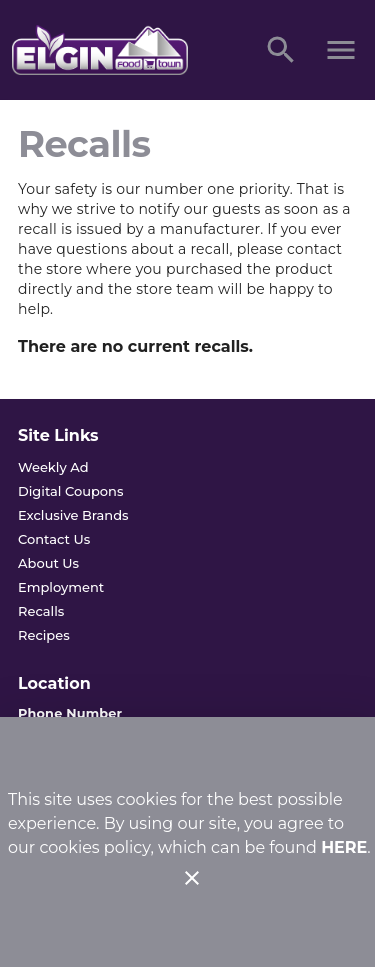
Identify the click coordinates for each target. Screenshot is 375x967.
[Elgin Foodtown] (117, 50)
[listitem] (53, 467)
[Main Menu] (341, 50)
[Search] (281, 50)
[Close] (192, 878)
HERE (344, 847)
